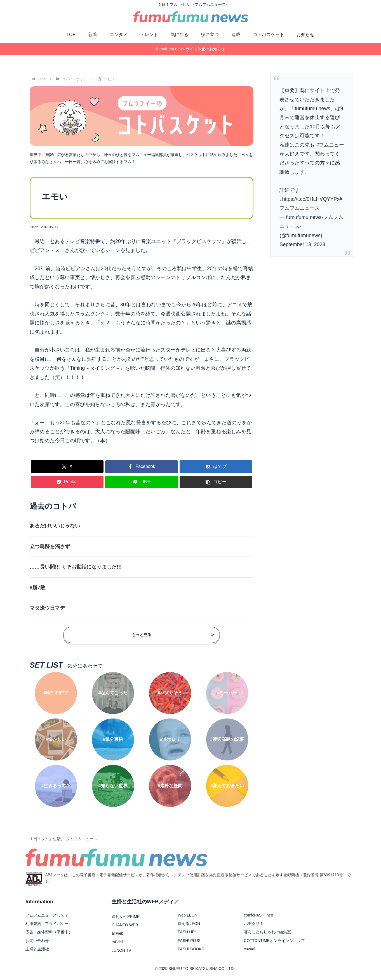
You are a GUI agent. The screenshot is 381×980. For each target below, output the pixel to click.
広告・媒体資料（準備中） (49, 932)
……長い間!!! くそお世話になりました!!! (76, 567)
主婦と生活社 (37, 949)
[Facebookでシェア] (142, 467)
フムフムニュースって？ (47, 915)
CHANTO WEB (125, 925)
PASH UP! (187, 932)
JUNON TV (121, 950)
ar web (117, 933)
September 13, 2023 (302, 244)
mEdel (117, 942)
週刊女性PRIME (126, 917)
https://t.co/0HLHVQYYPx (311, 199)
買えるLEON (189, 924)
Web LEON (188, 915)
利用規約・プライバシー (47, 924)
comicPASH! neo (259, 915)
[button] (216, 482)
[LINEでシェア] (142, 482)
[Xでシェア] (67, 467)
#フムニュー (330, 145)
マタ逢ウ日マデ (47, 608)
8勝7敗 (37, 588)
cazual (250, 949)
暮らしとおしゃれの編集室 (267, 932)
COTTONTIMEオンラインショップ (274, 941)
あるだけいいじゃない (55, 526)
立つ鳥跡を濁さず (50, 546)
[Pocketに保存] (67, 482)
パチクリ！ (254, 924)
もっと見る (173, 635)
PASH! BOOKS (191, 949)
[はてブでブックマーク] (216, 467)
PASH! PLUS (189, 941)
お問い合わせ (37, 941)
